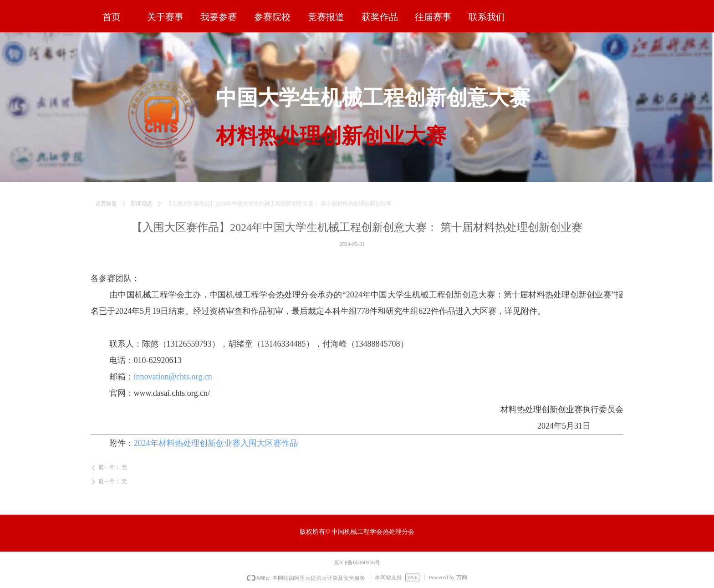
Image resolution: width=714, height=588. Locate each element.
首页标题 (106, 209)
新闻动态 (142, 209)
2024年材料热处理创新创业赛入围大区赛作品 (216, 443)
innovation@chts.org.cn (173, 377)
